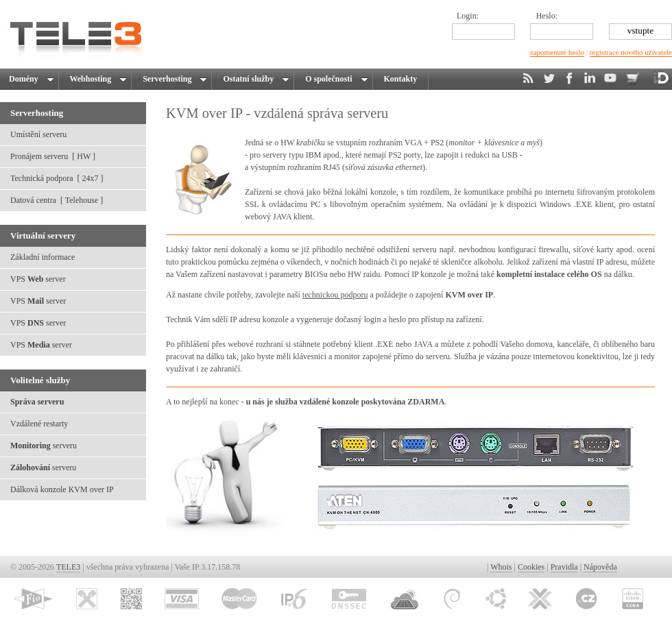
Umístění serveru (38, 134)
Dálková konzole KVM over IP (62, 489)
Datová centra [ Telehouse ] (57, 200)
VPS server (38, 279)
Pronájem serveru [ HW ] (53, 156)
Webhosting (96, 79)
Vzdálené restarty (39, 424)
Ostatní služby (254, 79)
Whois (501, 567)
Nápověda (600, 567)
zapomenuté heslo (557, 52)
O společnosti (334, 79)
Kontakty (401, 79)
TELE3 (68, 567)
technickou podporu (335, 295)
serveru (44, 446)
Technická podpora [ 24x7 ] (57, 178)
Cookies (531, 567)
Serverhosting (173, 79)
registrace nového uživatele (631, 52)
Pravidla (564, 567)
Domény (31, 79)
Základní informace (43, 257)
